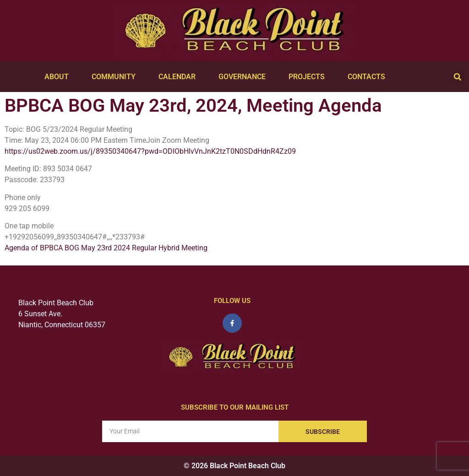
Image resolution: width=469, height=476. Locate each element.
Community (116, 77)
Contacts (369, 77)
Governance (244, 77)
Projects (309, 77)
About (59, 77)
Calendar (179, 77)
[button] (458, 77)
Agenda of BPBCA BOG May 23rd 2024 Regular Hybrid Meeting (106, 248)
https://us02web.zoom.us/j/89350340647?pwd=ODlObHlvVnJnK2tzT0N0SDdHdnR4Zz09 (150, 151)
